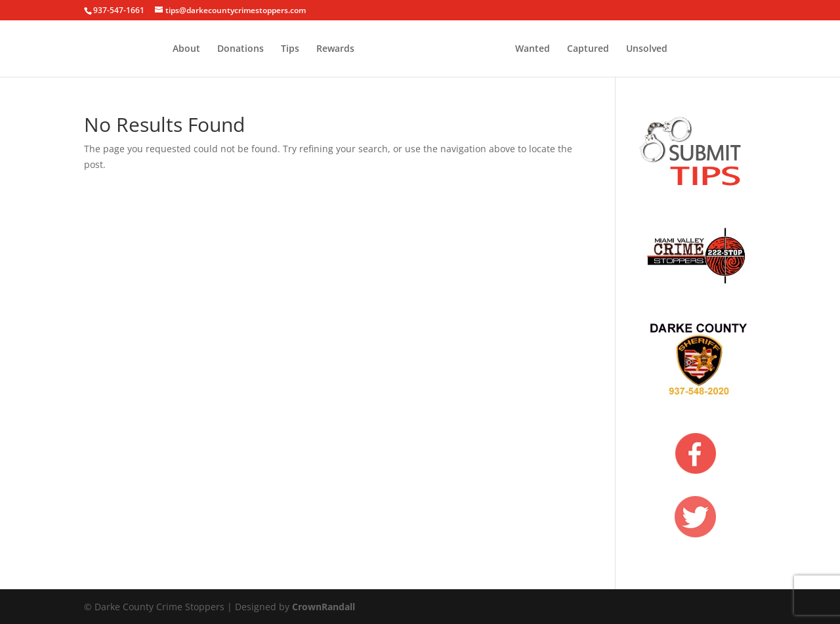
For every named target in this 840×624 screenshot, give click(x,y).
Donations (241, 49)
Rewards (335, 49)
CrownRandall (324, 607)
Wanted (533, 49)
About (186, 49)
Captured (588, 49)
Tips (290, 49)
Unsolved (647, 49)
